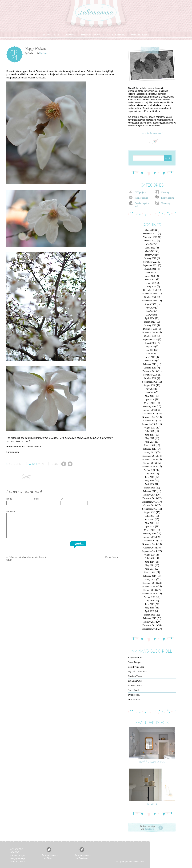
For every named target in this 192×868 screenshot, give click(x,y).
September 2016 (150, 467)
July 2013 (150, 601)
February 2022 (150, 255)
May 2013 (150, 608)
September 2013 (150, 594)
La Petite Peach (135, 686)
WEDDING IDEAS (140, 35)
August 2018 (150, 385)
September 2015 (150, 509)
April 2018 (150, 400)
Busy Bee (111, 557)
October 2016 (150, 463)
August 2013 (150, 597)
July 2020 (150, 308)
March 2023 (150, 230)
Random (43, 53)
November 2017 (150, 417)
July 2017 (150, 431)
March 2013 (150, 615)
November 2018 (150, 375)
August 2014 (150, 555)
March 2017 (150, 445)
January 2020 (150, 325)
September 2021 (150, 265)
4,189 (33, 464)
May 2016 (150, 481)
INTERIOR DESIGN (91, 35)
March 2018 (150, 403)
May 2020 (150, 315)
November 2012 (150, 629)
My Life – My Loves (137, 672)
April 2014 (150, 569)
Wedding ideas (18, 862)
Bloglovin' (150, 829)
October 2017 (150, 421)
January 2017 (150, 452)
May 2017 (150, 438)
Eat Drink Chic (135, 681)
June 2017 (150, 435)
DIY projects (140, 192)
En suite (152, 804)
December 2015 (150, 498)
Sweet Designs (135, 662)
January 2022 (150, 258)
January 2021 (150, 287)
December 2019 (150, 329)
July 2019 (150, 347)
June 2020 (150, 311)
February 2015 (150, 534)
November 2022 (150, 237)
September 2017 (150, 424)
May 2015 (150, 523)
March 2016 (150, 488)
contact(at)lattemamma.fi (152, 133)
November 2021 (150, 262)
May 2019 (150, 354)
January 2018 (150, 410)
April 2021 (150, 276)
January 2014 (150, 579)
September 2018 (150, 382)
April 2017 (150, 442)
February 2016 (150, 491)
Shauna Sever (134, 699)
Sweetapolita (134, 695)
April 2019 (150, 357)
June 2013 (150, 604)
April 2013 (150, 611)
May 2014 (150, 565)
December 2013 (150, 583)
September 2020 (150, 301)
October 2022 (150, 241)
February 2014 (150, 576)
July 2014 (150, 558)
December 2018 (150, 371)
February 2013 (150, 618)
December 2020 (150, 290)
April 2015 (150, 527)
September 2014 (150, 551)
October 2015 (150, 505)
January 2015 (150, 537)
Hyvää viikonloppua (152, 762)
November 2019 (150, 332)
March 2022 (150, 251)
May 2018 (150, 396)
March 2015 (150, 530)
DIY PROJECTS (51, 35)
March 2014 (150, 572)
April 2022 (150, 248)
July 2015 (150, 516)
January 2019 (150, 368)
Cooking (165, 192)
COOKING (70, 35)
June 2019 (150, 350)
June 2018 (150, 392)
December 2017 (150, 414)
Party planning (168, 198)
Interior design (141, 198)
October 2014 (150, 548)
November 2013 (150, 587)
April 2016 (150, 484)
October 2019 (150, 336)
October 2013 (150, 590)
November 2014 (150, 544)
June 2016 (150, 477)
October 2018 (150, 378)
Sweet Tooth (134, 690)
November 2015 (150, 502)
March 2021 (150, 280)
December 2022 (150, 234)
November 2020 (150, 294)
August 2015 (150, 512)
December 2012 (150, 625)
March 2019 (150, 361)
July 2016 (150, 474)
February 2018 (150, 407)
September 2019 (150, 340)
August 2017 (150, 428)
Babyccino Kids (135, 658)
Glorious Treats (135, 676)
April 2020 (150, 318)
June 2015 (150, 520)
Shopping (165, 203)
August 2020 (150, 304)
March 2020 (150, 322)
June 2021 (150, 272)
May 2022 (150, 244)
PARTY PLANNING (116, 35)
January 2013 (150, 622)
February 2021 (150, 283)
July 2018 (150, 389)
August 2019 (150, 343)
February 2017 (150, 449)
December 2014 (150, 541)
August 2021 (150, 269)
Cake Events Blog (136, 667)
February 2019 (150, 364)
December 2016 (150, 456)
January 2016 (150, 495)
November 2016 (150, 460)
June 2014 (150, 562)
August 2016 (150, 470)
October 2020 (150, 297)
